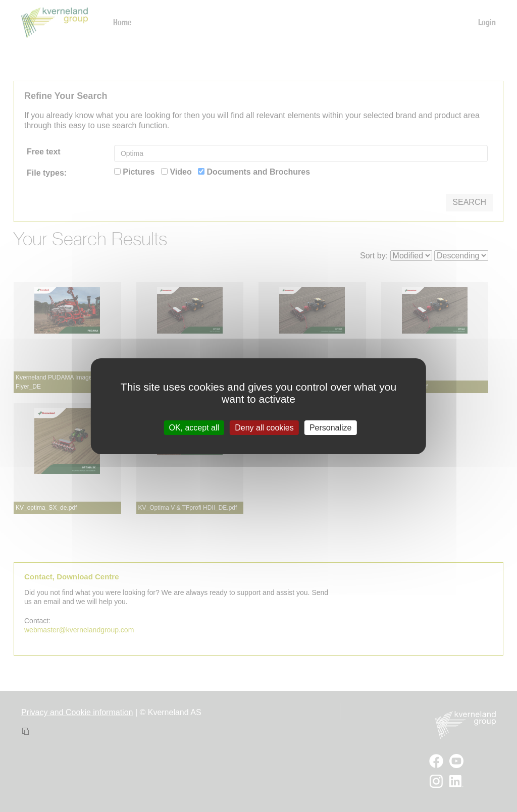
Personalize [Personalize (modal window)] (331, 427)
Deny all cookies (264, 427)
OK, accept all (194, 427)
